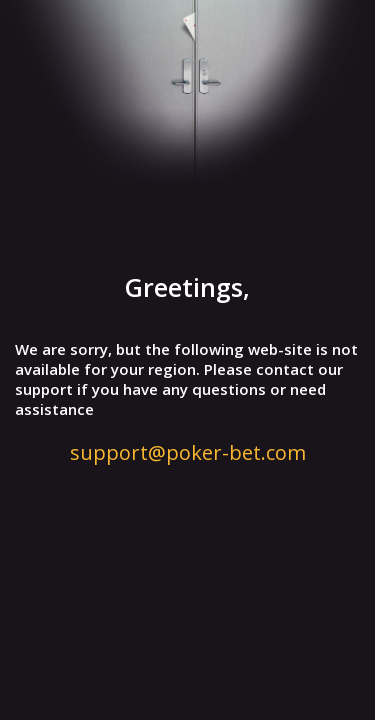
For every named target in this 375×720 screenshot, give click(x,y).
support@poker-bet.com (188, 452)
